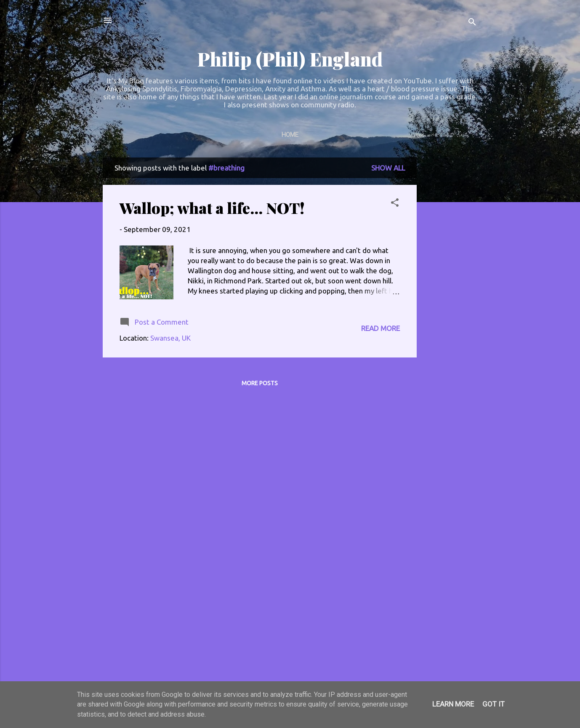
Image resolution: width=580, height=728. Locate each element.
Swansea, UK (170, 338)
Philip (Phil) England (290, 59)
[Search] (472, 23)
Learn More (453, 704)
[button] (395, 204)
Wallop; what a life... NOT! (212, 208)
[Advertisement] (450, 284)
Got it (494, 704)
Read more (380, 328)
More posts (260, 383)
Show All (388, 168)
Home (290, 135)
